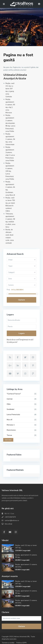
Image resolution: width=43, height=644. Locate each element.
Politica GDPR (21, 643)
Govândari (10, 409)
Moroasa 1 (11, 425)
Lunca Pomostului (13, 414)
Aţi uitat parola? (12, 342)
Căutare (21, 300)
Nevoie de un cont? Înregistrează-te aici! (20, 340)
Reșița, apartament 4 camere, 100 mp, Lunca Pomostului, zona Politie (10, 171)
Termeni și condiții (8, 643)
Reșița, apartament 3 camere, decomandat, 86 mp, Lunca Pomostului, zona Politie (10, 123)
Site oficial (8, 524)
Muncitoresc (11, 430)
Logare (22, 333)
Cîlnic (9, 404)
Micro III (9, 420)
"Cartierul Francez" (14, 394)
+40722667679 (10, 517)
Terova (9, 435)
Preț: (8, 290)
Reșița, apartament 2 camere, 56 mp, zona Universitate (10, 139)
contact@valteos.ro (12, 521)
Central (10, 399)
